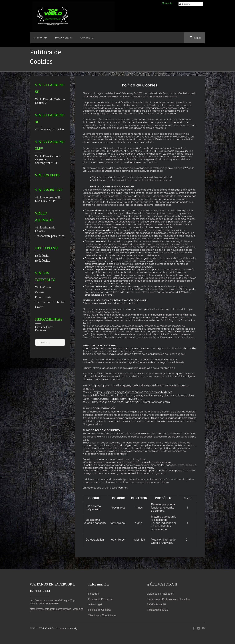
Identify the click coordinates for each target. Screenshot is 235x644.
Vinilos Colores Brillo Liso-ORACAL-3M (48, 199)
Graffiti (40, 307)
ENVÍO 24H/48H (156, 605)
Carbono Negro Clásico (49, 130)
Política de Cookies (100, 610)
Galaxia (40, 292)
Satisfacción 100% (158, 610)
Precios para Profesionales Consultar (168, 599)
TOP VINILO (46, 629)
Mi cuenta (167, 3)
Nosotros (94, 594)
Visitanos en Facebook (160, 594)
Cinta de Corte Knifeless (44, 329)
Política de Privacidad (101, 599)
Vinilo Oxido (43, 287)
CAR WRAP (40, 38)
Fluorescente (43, 297)
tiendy (74, 629)
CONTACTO (87, 38)
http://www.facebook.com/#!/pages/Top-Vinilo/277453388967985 (53, 602)
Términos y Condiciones (102, 615)
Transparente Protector (50, 302)
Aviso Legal (95, 605)
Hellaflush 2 (42, 261)
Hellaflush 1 (42, 256)
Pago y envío (64, 38)
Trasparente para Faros (50, 236)
